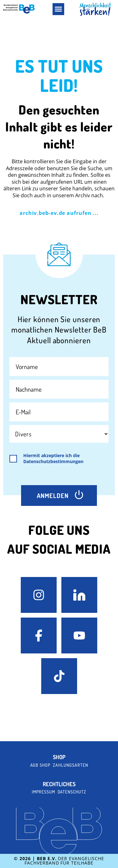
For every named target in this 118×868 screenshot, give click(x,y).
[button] (59, 9)
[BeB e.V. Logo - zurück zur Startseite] (19, 9)
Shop (59, 757)
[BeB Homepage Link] (95, 9)
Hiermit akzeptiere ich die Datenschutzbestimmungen (53, 459)
